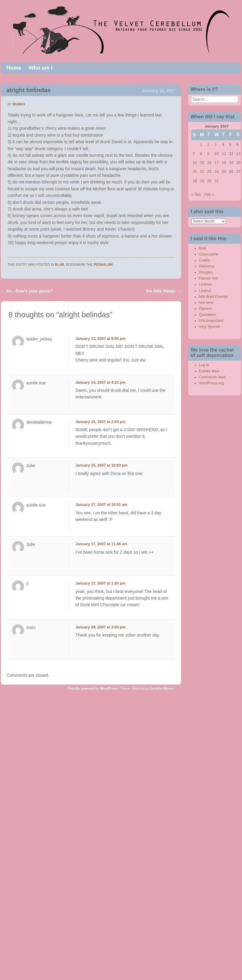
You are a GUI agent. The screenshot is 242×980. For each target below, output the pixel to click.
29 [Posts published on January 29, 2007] (202, 181)
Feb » (209, 195)
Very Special (209, 327)
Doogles (206, 272)
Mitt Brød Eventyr (213, 297)
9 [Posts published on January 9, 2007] (208, 154)
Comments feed (212, 377)
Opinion (205, 309)
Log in (204, 365)
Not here (206, 303)
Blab (60, 265)
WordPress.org (211, 383)
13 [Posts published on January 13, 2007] (238, 154)
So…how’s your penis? (27, 291)
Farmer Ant (208, 278)
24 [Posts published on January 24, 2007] (216, 172)
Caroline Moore (162, 688)
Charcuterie (209, 254)
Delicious (206, 266)
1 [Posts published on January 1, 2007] (201, 145)
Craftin (204, 260)
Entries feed (209, 371)
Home (14, 68)
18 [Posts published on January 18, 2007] (224, 163)
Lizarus (205, 291)
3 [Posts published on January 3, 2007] (215, 145)
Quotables (207, 315)
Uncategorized (211, 321)
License (205, 284)
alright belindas (29, 90)
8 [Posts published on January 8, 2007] (201, 154)
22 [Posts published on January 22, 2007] (202, 172)
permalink (103, 265)
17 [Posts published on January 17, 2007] (216, 163)
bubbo (19, 104)
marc (31, 628)
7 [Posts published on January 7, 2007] (194, 154)
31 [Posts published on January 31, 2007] (216, 181)
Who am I (41, 68)
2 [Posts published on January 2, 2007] (208, 145)
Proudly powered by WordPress (92, 688)
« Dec (196, 195)
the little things (163, 291)
